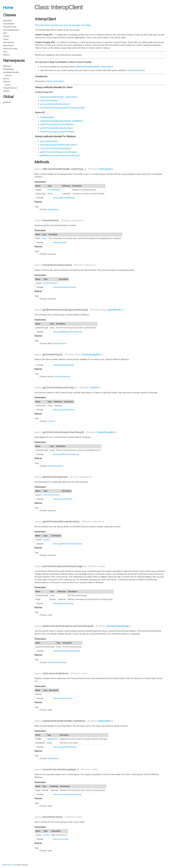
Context (94, 387)
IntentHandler (52, 739)
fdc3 (5, 33)
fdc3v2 (6, 36)
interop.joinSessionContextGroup (66, 651)
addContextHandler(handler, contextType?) (95, 67)
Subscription (105, 169)
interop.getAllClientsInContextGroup (68, 332)
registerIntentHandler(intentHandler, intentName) (62, 121)
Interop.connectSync (55, 81)
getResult (7, 102)
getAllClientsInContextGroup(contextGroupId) (60, 156)
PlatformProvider (10, 49)
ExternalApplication (11, 30)
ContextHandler (54, 190)
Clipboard (7, 66)
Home (8, 8)
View (5, 52)
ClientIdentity (114, 310)
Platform (7, 82)
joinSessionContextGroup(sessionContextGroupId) (62, 108)
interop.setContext (61, 839)
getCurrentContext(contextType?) (55, 104)
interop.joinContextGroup (63, 603)
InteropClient (8, 45)
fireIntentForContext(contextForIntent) (57, 132)
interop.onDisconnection (63, 698)
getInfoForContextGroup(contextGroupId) (58, 152)
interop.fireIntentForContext (64, 287)
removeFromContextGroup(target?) (56, 148)
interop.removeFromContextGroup (67, 794)
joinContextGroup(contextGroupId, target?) (59, 145)
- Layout (7, 85)
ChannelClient (9, 24)
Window (6, 55)
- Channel (7, 75)
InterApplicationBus (11, 72)
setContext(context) (136, 70)
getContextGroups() (49, 141)
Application (8, 21)
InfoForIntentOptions (52, 495)
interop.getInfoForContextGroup (66, 454)
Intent (44, 238)
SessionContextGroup (118, 626)
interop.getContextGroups (64, 365)
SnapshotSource (10, 88)
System (6, 91)
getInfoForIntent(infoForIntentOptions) (57, 124)
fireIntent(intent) (47, 117)
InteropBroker (9, 42)
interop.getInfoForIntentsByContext (67, 544)
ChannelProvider (10, 27)
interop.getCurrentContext (64, 410)
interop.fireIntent (60, 243)
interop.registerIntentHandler (65, 747)
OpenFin (11, 865)
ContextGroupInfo (91, 354)
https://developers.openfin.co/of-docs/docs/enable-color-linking (63, 25)
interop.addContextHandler (64, 198)
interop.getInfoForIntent (63, 499)
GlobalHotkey (8, 69)
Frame (6, 39)
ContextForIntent (50, 283)
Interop (6, 79)
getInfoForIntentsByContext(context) (57, 128)
